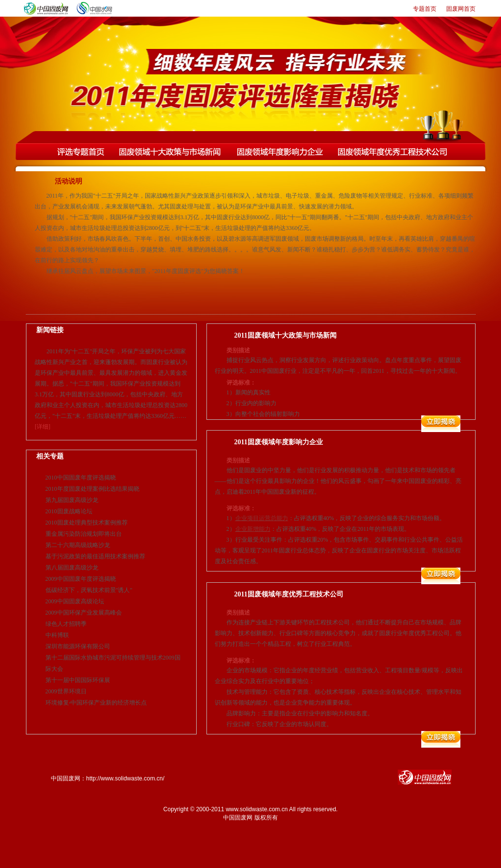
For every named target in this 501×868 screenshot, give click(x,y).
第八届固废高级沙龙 (72, 568)
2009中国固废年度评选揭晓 (81, 579)
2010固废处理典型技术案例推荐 (87, 523)
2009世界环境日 (66, 691)
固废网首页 (461, 9)
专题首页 (425, 9)
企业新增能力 (253, 529)
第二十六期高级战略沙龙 (78, 545)
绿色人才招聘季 (66, 624)
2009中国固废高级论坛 (75, 601)
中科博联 (57, 635)
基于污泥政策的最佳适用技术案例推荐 (95, 556)
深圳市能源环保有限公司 (78, 646)
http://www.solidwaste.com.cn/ (125, 778)
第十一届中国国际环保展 (78, 680)
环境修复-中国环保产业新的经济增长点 (96, 703)
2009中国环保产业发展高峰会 (84, 613)
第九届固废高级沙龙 (72, 500)
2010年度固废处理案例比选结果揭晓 (92, 489)
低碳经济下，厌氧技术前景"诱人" (89, 590)
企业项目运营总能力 (262, 518)
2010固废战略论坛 (69, 511)
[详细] (43, 427)
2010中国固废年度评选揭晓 (81, 478)
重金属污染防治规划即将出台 (84, 534)
